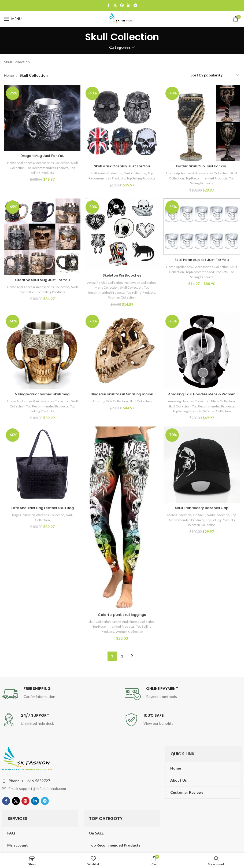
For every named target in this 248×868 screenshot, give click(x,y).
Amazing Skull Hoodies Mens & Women (203, 397)
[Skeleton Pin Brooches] (122, 234)
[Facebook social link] (108, 5)
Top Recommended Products (130, 292)
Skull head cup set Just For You (203, 259)
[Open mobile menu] (13, 19)
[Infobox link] (61, 703)
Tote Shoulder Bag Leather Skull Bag (42, 521)
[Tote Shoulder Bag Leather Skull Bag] (42, 476)
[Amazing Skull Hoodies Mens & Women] (202, 352)
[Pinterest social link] (122, 5)
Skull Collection (25, 166)
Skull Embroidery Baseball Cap (203, 519)
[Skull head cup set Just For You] (202, 227)
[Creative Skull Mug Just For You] (42, 237)
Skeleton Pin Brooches (122, 275)
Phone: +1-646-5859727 (29, 790)
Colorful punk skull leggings (122, 624)
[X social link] (115, 5)
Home (9, 75)
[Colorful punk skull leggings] (122, 529)
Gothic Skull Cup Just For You (203, 165)
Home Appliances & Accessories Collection (41, 161)
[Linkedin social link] (129, 5)
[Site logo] (122, 18)
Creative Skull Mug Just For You (42, 279)
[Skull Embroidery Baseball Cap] (202, 476)
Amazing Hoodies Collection (197, 406)
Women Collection (139, 297)
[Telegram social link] (135, 5)
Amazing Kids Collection (113, 282)
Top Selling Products (50, 171)
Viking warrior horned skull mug (42, 394)
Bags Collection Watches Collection (37, 531)
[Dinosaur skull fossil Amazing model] (122, 352)
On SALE (203, 526)
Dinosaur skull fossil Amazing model (122, 397)
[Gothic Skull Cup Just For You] (202, 122)
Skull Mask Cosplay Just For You (122, 165)
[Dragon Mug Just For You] (42, 117)
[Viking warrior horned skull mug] (42, 352)
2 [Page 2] (122, 665)
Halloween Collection (105, 172)
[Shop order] (215, 76)
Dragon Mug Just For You (42, 154)
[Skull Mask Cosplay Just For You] (122, 122)
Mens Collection (126, 287)
